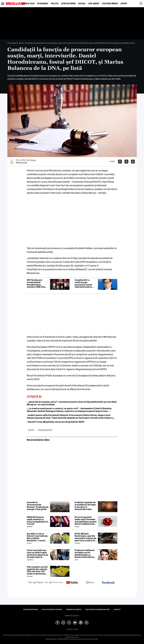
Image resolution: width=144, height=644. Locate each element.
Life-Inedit (94, 4)
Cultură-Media (110, 4)
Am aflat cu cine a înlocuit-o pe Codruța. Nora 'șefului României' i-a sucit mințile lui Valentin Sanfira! (37, 537)
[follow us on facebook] (108, 583)
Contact (117, 610)
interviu (31, 430)
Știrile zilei (28, 4)
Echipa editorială (31, 610)
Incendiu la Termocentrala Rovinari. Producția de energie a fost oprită (38, 506)
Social (82, 4)
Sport (124, 4)
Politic (55, 4)
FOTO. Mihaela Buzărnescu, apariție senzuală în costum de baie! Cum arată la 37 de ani (85, 537)
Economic (43, 4)
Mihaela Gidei (22, 162)
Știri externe (68, 4)
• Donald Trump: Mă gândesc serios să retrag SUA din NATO (56, 422)
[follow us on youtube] (72, 583)
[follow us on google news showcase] (54, 583)
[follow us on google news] (36, 583)
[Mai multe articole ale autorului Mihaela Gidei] (12, 162)
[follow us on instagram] (90, 583)
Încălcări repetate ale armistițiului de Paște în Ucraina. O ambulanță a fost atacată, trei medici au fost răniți (86, 506)
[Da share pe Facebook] (120, 162)
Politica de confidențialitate (98, 610)
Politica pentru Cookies (52, 610)
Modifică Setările (72, 616)
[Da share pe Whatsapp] (133, 162)
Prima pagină (12, 43)
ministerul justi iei (45, 430)
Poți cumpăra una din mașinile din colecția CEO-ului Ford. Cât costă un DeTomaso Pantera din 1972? (37, 570)
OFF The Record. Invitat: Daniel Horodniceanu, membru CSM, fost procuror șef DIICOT (36, 283)
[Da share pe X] (126, 162)
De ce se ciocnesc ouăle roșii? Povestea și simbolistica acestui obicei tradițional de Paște (86, 521)
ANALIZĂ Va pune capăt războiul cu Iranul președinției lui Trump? (37, 521)
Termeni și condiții (74, 610)
